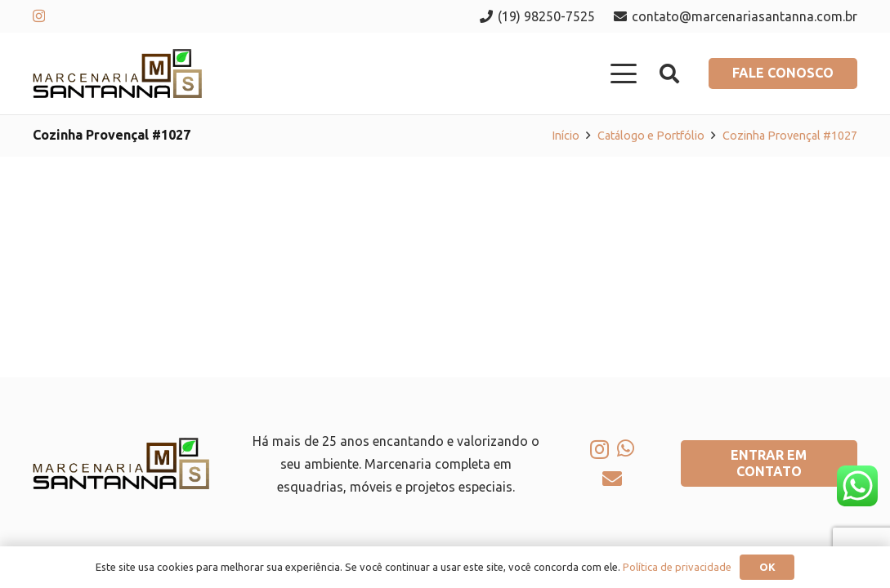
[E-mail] (612, 479)
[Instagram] (39, 16)
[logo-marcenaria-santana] (117, 73)
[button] (624, 73)
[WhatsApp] (626, 448)
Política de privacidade (677, 567)
